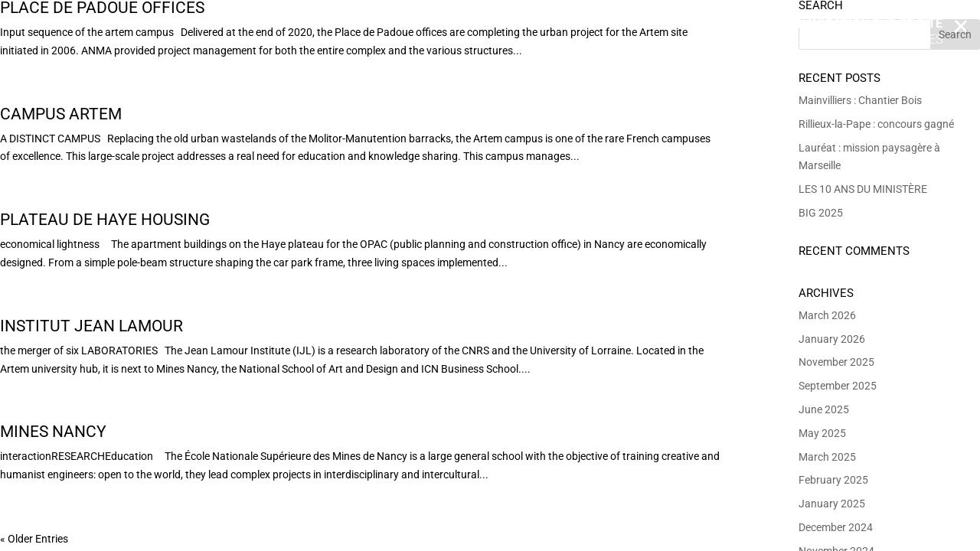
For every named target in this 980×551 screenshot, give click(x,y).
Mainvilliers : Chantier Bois (860, 100)
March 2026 (827, 315)
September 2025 (838, 386)
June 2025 (824, 409)
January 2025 (832, 504)
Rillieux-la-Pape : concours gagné (876, 124)
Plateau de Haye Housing (105, 220)
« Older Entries (34, 539)
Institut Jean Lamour (91, 326)
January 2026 (832, 339)
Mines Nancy (53, 432)
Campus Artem (61, 114)
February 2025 (833, 480)
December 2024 (836, 527)
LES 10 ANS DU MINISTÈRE (863, 189)
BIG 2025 (821, 213)
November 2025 (836, 362)
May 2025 (822, 433)
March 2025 (827, 457)
